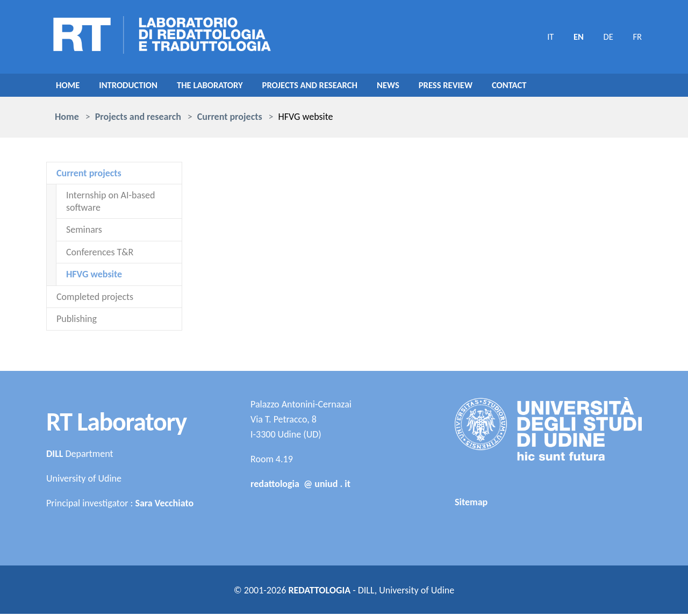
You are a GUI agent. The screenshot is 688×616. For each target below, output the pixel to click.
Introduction (133, 87)
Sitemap (471, 505)
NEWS (410, 87)
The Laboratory (220, 87)
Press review (471, 87)
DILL (55, 456)
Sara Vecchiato (164, 505)
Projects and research (327, 87)
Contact (539, 87)
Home (69, 87)
